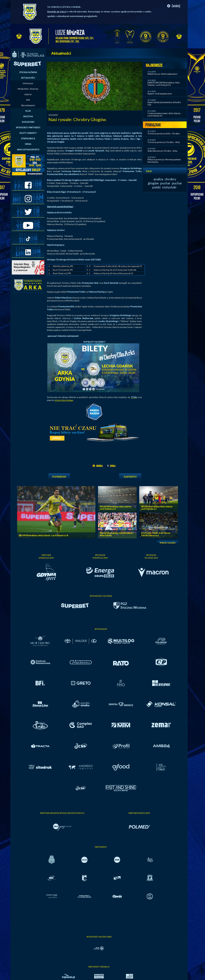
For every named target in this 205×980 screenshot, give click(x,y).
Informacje (28, 83)
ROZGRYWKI (28, 122)
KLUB (28, 111)
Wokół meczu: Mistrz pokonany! (163, 74)
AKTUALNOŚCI (28, 78)
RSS (28, 100)
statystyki (169, 187)
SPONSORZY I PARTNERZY (28, 127)
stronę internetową (64, 400)
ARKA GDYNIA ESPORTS (28, 150)
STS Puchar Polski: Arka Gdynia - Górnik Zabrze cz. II (156, 534)
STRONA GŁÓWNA (28, 72)
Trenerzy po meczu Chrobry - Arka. (164, 142)
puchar (165, 183)
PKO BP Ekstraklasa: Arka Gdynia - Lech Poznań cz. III (44, 535)
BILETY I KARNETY (28, 133)
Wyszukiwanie (28, 105)
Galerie (28, 94)
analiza (158, 179)
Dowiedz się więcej (57, 12)
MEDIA (28, 144)
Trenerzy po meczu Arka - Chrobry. (164, 133)
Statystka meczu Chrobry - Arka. (163, 151)
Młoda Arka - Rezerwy (28, 89)
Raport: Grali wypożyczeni (160, 94)
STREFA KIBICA (28, 138)
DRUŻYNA (28, 116)
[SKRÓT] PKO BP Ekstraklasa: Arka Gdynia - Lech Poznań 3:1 (164, 84)
